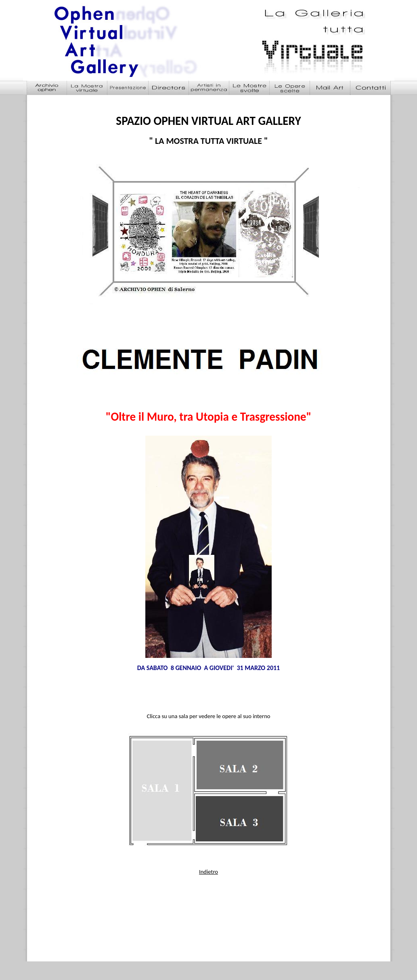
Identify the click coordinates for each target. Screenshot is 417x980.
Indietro (208, 872)
